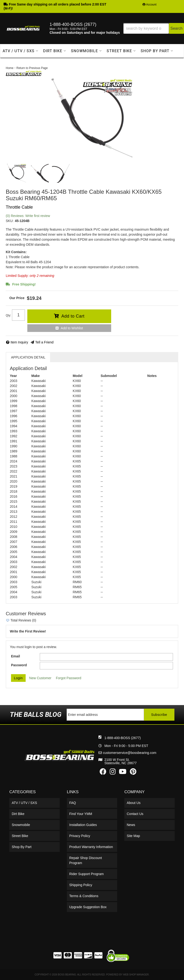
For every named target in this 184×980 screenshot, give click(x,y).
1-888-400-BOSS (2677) (123, 738)
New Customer (40, 678)
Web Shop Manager (136, 975)
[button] (154, 28)
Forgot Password (69, 678)
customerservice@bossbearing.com (130, 753)
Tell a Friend (44, 342)
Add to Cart (73, 316)
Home (10, 68)
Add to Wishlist (72, 328)
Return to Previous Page (32, 68)
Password (19, 665)
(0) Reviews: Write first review (28, 216)
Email (15, 656)
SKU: (10, 221)
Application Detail (28, 357)
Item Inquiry (19, 342)
